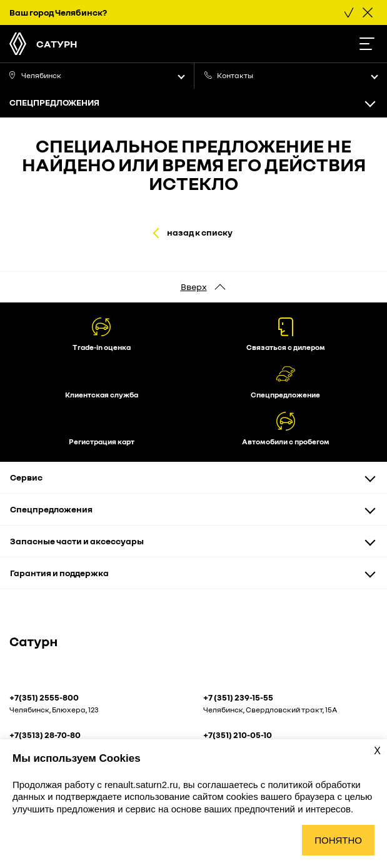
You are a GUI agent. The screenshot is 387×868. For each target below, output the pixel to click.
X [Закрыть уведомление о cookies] (377, 751)
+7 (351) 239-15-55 (238, 697)
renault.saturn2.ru (141, 785)
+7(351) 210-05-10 (238, 735)
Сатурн (57, 44)
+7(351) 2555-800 (44, 697)
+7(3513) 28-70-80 (45, 735)
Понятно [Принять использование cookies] (338, 840)
